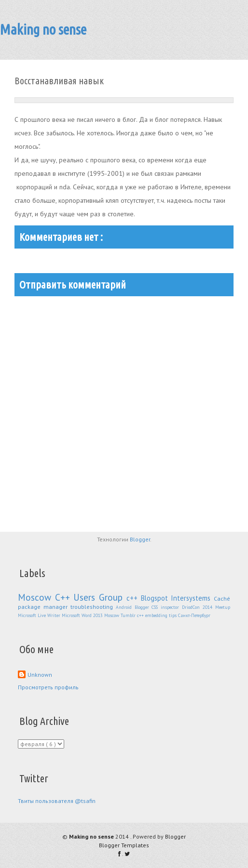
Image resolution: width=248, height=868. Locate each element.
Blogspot (156, 598)
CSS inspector (167, 607)
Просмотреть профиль (48, 687)
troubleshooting (93, 607)
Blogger (140, 539)
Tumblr (129, 615)
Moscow (112, 615)
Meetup (223, 607)
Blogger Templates (124, 845)
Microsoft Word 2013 (83, 615)
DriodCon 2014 (199, 607)
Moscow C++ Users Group (72, 597)
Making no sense (43, 29)
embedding (157, 615)
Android (125, 607)
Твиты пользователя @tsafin (57, 801)
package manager (44, 607)
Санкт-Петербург (194, 615)
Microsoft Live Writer (40, 615)
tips (173, 615)
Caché (222, 598)
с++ (134, 598)
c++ (141, 615)
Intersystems (192, 598)
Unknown (40, 675)
